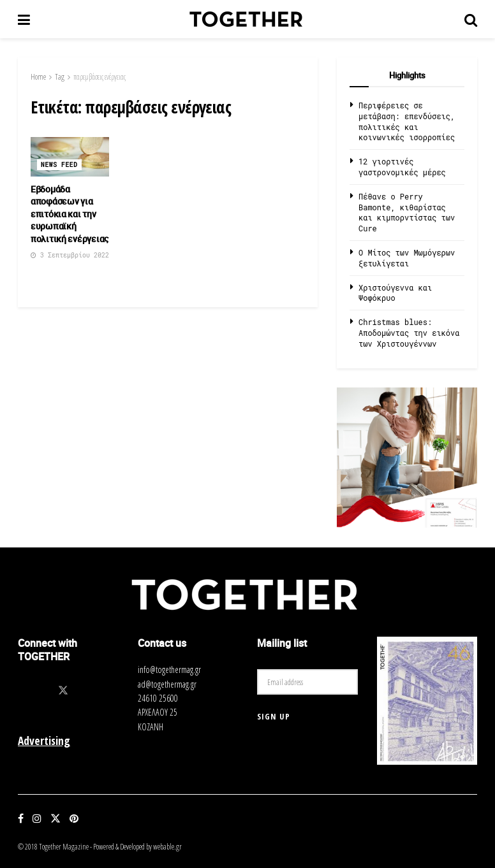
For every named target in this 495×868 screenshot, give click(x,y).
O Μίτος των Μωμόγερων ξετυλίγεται (407, 258)
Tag (60, 77)
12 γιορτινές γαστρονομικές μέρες (402, 167)
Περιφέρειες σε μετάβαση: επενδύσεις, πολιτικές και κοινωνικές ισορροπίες (407, 121)
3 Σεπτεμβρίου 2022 (70, 255)
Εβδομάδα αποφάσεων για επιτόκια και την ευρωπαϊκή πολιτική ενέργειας (70, 214)
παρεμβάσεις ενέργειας (100, 77)
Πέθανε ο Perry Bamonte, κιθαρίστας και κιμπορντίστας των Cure (407, 212)
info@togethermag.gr (169, 669)
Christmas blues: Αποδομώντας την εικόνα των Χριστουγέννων (409, 333)
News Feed (59, 165)
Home (38, 77)
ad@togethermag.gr (167, 684)
